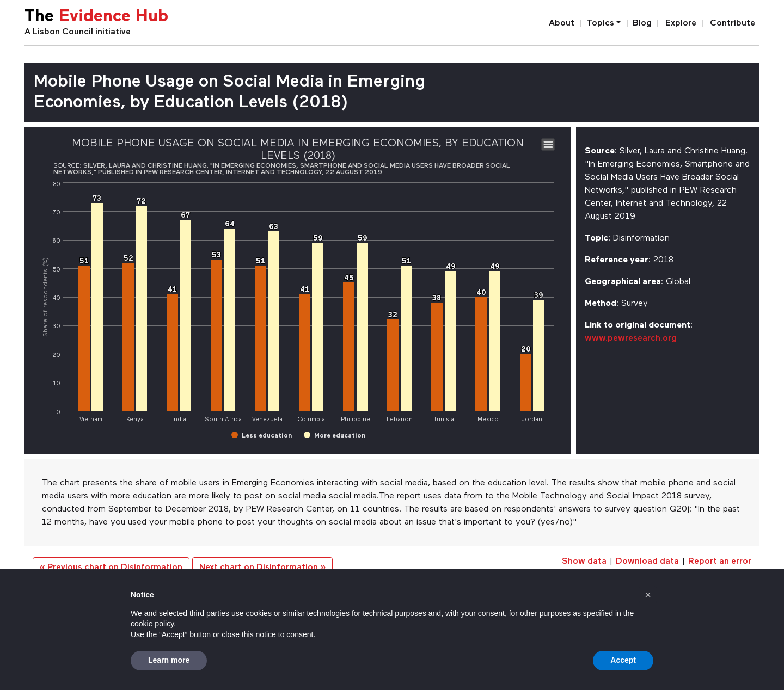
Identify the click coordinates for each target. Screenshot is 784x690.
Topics (600, 23)
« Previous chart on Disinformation (111, 568)
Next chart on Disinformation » (262, 568)
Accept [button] (623, 660)
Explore (681, 23)
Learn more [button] (169, 660)
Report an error (720, 562)
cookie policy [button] (152, 624)
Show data (584, 562)
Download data (647, 562)
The (96, 17)
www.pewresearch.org (631, 338)
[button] (648, 595)
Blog (642, 23)
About (562, 23)
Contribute (733, 23)
